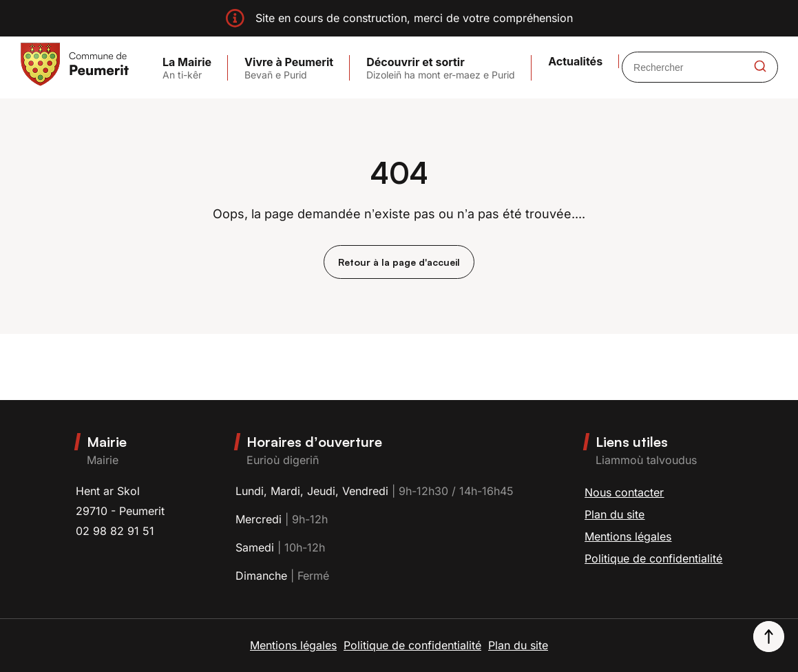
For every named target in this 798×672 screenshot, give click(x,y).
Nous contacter (624, 492)
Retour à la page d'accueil (399, 262)
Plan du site (615, 514)
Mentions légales (628, 536)
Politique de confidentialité (653, 558)
